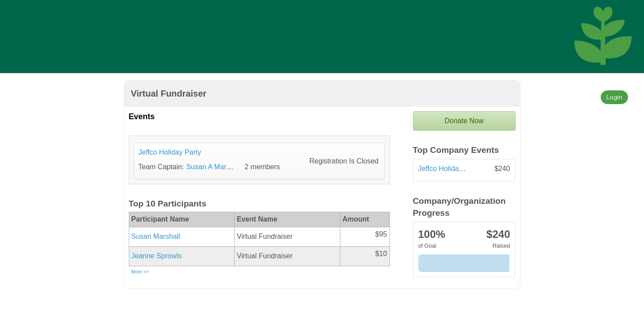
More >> (140, 272)
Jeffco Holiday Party (450, 169)
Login (614, 97)
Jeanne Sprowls (157, 256)
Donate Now (464, 121)
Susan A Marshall (214, 167)
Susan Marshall (156, 236)
